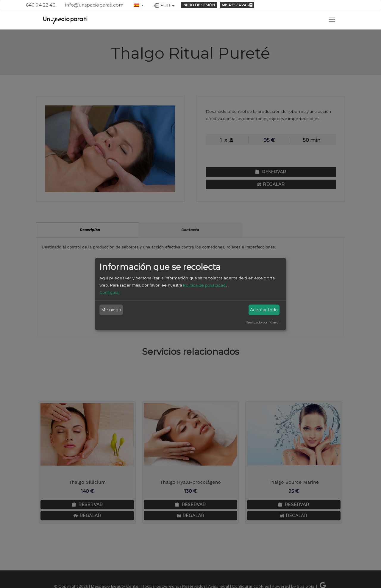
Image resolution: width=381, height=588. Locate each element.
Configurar (110, 292)
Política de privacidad (204, 285)
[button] (139, 5)
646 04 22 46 (40, 5)
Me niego (111, 310)
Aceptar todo (264, 310)
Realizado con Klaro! (262, 322)
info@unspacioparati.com (94, 5)
